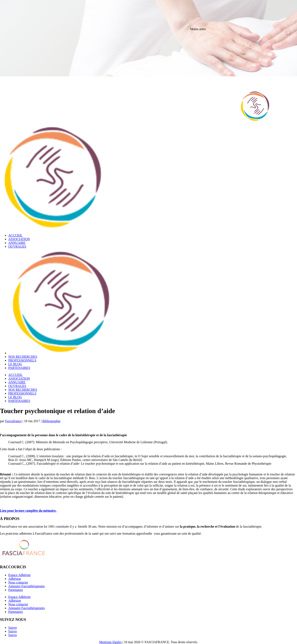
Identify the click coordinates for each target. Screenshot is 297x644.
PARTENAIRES (19, 368)
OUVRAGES (17, 246)
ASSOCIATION (19, 239)
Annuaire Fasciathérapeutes (27, 586)
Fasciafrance (13, 421)
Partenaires (16, 590)
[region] (148, 62)
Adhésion (15, 579)
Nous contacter (18, 582)
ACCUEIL (15, 235)
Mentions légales (110, 642)
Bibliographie (51, 421)
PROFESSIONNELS (22, 360)
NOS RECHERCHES (23, 357)
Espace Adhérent (19, 575)
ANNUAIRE (17, 243)
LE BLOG (15, 364)
